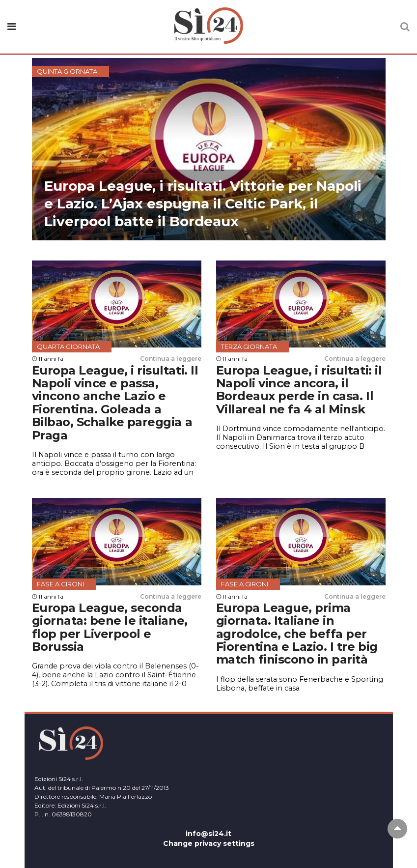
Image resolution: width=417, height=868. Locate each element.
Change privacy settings (209, 843)
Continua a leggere (171, 359)
